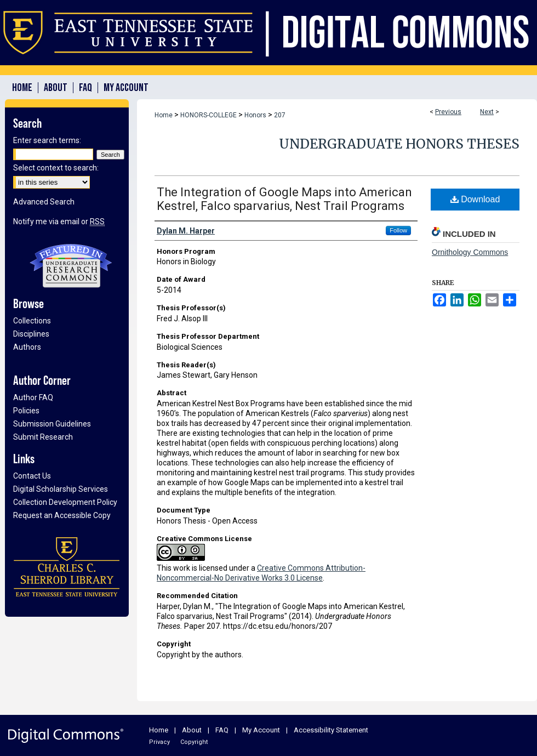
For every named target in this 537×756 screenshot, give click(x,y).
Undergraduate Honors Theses (399, 144)
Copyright (194, 742)
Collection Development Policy (65, 502)
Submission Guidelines (52, 424)
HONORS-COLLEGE (208, 115)
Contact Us (32, 476)
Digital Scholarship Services (61, 489)
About (192, 730)
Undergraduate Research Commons (71, 266)
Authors (27, 347)
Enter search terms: (47, 140)
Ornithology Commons (470, 252)
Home (164, 115)
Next (487, 112)
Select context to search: (56, 168)
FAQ (222, 730)
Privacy (159, 742)
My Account (261, 730)
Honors (255, 115)
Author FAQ (33, 397)
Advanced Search (44, 202)
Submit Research (43, 437)
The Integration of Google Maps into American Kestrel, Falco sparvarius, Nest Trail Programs (284, 199)
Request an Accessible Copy (62, 515)
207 (280, 115)
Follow (398, 230)
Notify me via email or (59, 221)
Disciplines (31, 334)
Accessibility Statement (331, 730)
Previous (448, 112)
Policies (26, 411)
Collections (32, 321)
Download (475, 199)
